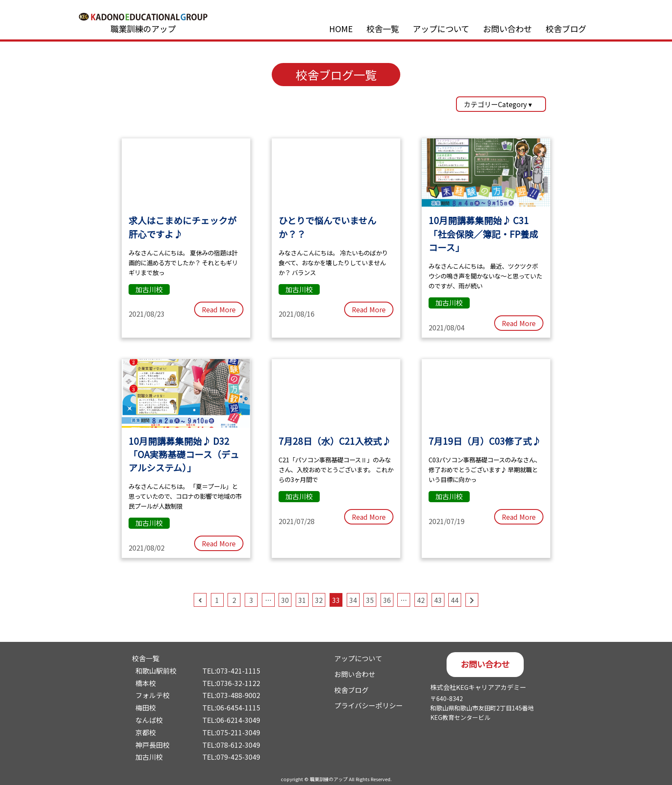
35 (370, 600)
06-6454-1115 (238, 707)
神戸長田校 (153, 745)
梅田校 (146, 707)
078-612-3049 (238, 745)
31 (302, 600)
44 (455, 600)
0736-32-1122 (238, 683)
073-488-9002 (238, 695)
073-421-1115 (238, 671)
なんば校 (149, 720)
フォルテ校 (153, 695)
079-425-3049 (238, 757)
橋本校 (146, 683)
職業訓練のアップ (143, 29)
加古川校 (149, 757)
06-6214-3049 (238, 720)
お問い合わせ (507, 29)
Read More (219, 309)
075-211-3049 (238, 732)
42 (421, 600)
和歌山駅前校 (156, 671)
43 (438, 600)
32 (319, 600)
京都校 (146, 732)
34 (353, 600)
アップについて (441, 29)
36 (387, 600)
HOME (341, 29)
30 (285, 600)
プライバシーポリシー (369, 705)
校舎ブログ (566, 29)
